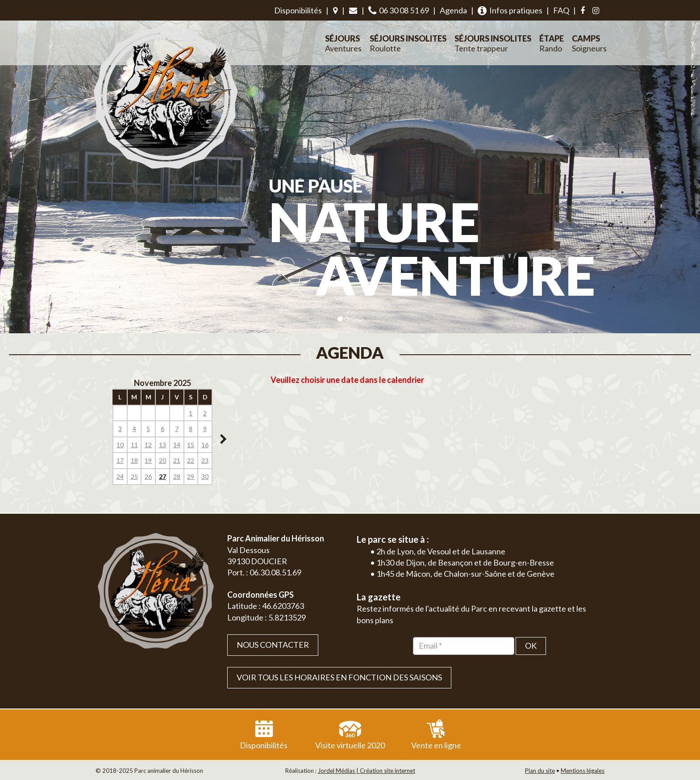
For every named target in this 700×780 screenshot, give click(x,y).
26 (148, 476)
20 (162, 460)
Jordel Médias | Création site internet (367, 771)
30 (205, 476)
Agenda (453, 10)
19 (148, 460)
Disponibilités (298, 10)
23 (205, 460)
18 (134, 460)
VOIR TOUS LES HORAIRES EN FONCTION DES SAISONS (339, 677)
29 (191, 476)
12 (148, 445)
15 (191, 445)
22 (191, 460)
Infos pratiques (510, 10)
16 (205, 445)
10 (120, 445)
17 (120, 460)
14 (177, 445)
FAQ (561, 10)
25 (134, 476)
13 (162, 445)
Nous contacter (273, 645)
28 (177, 476)
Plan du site (540, 771)
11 (134, 445)
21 (177, 460)
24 (120, 476)
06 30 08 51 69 (399, 10)
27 (162, 476)
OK (531, 646)
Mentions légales (583, 771)
